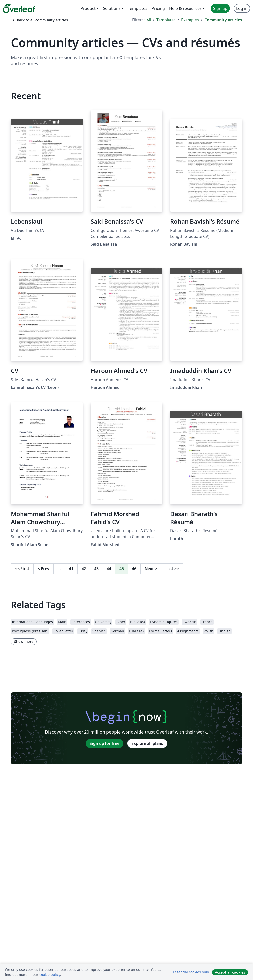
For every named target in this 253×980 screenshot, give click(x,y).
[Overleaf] (19, 8)
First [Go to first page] (22, 569)
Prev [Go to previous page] (43, 569)
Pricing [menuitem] (158, 8)
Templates (166, 20)
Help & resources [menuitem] (185, 8)
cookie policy (50, 974)
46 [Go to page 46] (134, 569)
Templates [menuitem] (138, 8)
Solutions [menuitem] (112, 8)
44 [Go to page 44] (109, 569)
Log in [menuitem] (242, 8)
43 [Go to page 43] (96, 569)
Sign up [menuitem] (220, 8)
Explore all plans (147, 743)
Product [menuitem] (88, 8)
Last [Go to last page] (172, 569)
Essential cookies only (191, 972)
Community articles (223, 20)
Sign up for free (105, 743)
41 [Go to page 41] (71, 569)
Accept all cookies (230, 972)
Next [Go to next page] (151, 569)
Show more (24, 641)
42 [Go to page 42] (84, 569)
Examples (190, 20)
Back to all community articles (40, 20)
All (149, 20)
